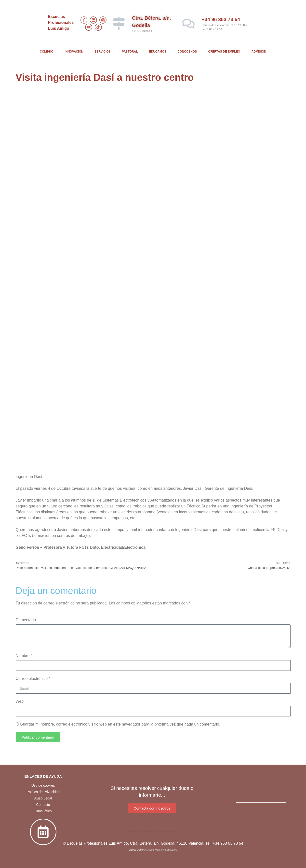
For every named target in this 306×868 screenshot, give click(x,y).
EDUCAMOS (158, 52)
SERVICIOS (102, 52)
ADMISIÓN (259, 52)
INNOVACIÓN (74, 52)
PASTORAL (130, 52)
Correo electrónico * (33, 679)
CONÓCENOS (187, 52)
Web (20, 701)
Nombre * (24, 656)
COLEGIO (47, 52)
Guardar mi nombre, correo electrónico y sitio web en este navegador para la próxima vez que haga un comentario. (120, 724)
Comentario (26, 620)
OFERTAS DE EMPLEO (224, 52)
